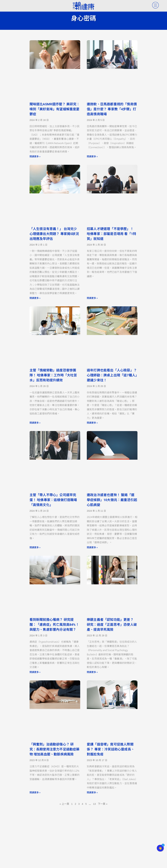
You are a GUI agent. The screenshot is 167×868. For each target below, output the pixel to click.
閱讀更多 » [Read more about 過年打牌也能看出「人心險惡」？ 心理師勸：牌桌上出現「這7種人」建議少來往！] (92, 423)
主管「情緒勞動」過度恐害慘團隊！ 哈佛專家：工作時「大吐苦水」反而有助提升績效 (53, 375)
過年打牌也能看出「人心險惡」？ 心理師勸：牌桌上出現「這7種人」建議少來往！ (112, 375)
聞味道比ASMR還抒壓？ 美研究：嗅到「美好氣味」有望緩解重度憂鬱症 (55, 109)
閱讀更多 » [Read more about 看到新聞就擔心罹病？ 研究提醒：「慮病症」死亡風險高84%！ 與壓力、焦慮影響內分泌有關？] (35, 672)
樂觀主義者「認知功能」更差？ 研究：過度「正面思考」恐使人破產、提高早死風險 (112, 625)
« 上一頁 (64, 804)
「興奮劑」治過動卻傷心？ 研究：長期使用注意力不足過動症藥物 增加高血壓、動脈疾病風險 (55, 749)
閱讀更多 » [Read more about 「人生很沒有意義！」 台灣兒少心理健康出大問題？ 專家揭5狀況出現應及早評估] (35, 298)
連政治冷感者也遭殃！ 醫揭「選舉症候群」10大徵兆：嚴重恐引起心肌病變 (112, 500)
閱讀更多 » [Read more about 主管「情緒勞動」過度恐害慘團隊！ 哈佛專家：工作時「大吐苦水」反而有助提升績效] (35, 423)
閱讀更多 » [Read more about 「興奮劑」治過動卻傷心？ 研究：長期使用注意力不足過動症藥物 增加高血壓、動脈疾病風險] (35, 792)
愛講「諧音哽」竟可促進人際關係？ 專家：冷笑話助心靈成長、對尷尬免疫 (111, 749)
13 (94, 804)
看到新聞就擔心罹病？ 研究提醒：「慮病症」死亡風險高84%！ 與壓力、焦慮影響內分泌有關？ (54, 625)
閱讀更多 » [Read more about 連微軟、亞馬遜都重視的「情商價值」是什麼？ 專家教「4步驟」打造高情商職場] (92, 156)
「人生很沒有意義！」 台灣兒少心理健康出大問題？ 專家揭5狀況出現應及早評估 (54, 234)
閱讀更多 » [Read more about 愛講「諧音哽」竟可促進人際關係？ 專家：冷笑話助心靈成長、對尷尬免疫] (92, 792)
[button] (160, 848)
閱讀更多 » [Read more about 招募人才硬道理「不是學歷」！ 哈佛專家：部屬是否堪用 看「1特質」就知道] (92, 298)
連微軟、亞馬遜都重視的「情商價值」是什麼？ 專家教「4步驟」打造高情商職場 (112, 109)
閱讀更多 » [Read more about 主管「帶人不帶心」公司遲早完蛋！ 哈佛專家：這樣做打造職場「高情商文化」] (35, 547)
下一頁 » (103, 804)
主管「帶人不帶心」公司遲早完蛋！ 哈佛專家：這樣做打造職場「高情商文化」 (53, 500)
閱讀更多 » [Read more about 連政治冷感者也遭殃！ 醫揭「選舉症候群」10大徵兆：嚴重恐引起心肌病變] (92, 547)
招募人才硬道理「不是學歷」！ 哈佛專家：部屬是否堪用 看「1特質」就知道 (111, 234)
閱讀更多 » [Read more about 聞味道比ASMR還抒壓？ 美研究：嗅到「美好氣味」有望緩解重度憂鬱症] (35, 156)
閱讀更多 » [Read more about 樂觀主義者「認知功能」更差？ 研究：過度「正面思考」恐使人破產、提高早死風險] (92, 672)
